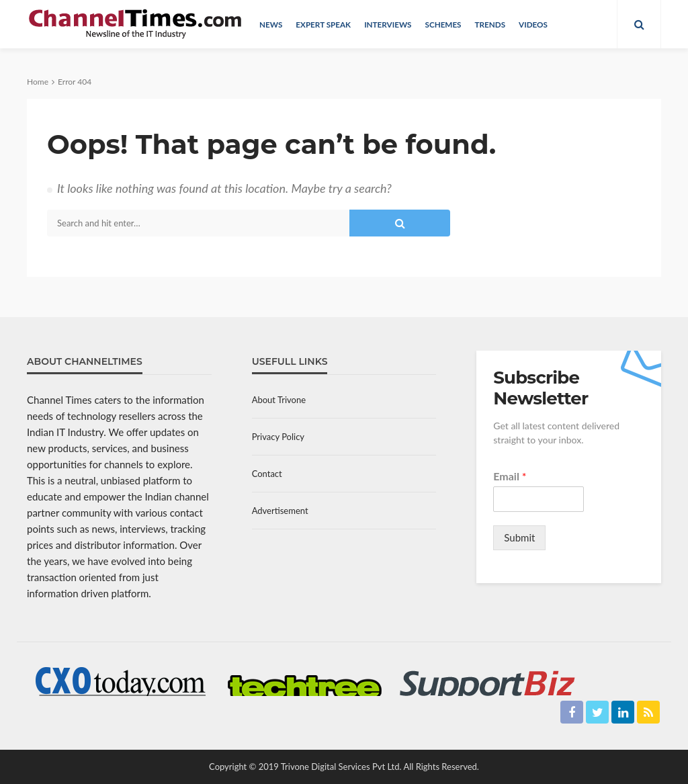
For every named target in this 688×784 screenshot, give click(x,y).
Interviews (388, 24)
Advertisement (280, 511)
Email (510, 476)
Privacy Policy (278, 437)
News (271, 24)
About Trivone (279, 400)
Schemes (443, 24)
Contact (267, 474)
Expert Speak (323, 24)
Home (38, 82)
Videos (533, 24)
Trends (490, 24)
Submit (519, 537)
